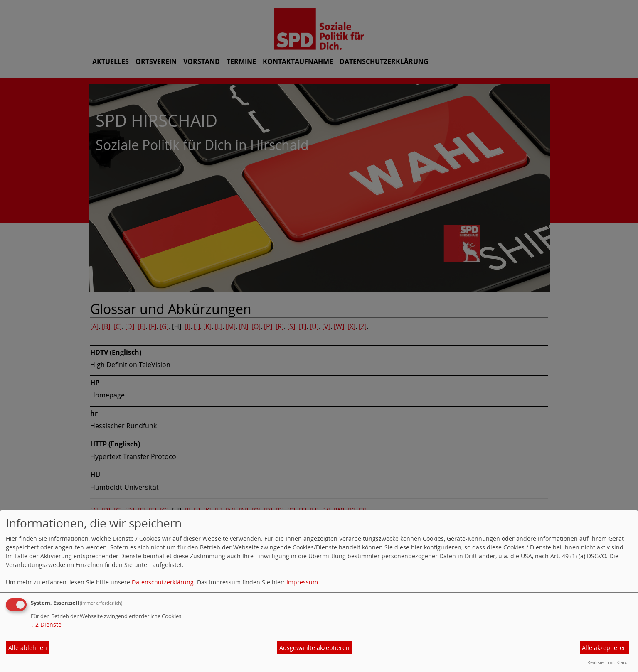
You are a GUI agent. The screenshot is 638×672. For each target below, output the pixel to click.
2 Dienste (46, 624)
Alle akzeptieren (604, 648)
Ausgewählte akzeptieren (314, 648)
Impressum (302, 582)
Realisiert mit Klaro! (608, 662)
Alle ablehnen (28, 648)
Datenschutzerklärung (163, 582)
